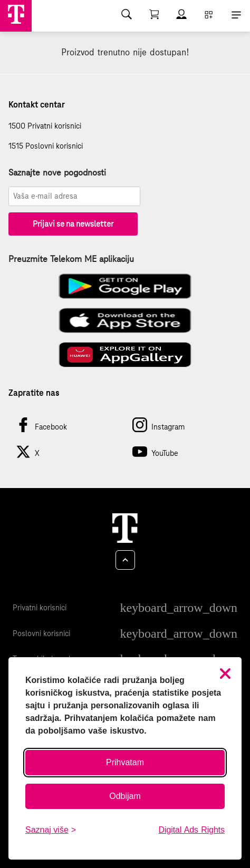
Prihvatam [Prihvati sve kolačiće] (125, 762)
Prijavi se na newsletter (73, 224)
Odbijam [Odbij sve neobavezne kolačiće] (125, 796)
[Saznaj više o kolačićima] (51, 830)
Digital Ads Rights (192, 830)
